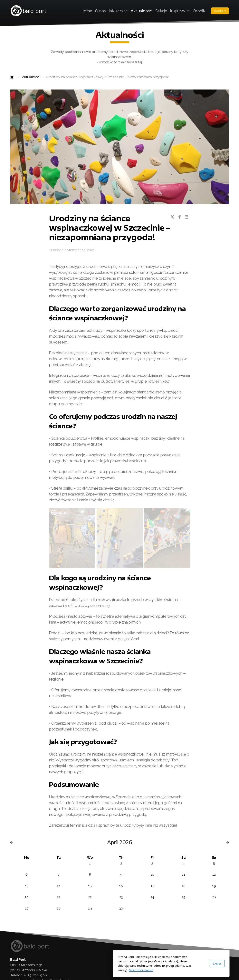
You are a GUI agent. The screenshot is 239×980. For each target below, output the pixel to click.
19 (214, 886)
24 (152, 897)
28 (59, 908)
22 (90, 897)
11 (183, 874)
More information (89, 970)
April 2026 (119, 842)
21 (59, 897)
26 (214, 897)
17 (152, 886)
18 (183, 886)
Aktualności (31, 77)
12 (214, 874)
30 (121, 908)
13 (27, 886)
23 (121, 897)
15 (90, 886)
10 (152, 874)
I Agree (166, 964)
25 (184, 897)
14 (59, 886)
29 (90, 908)
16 (121, 886)
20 (27, 897)
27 (27, 908)
